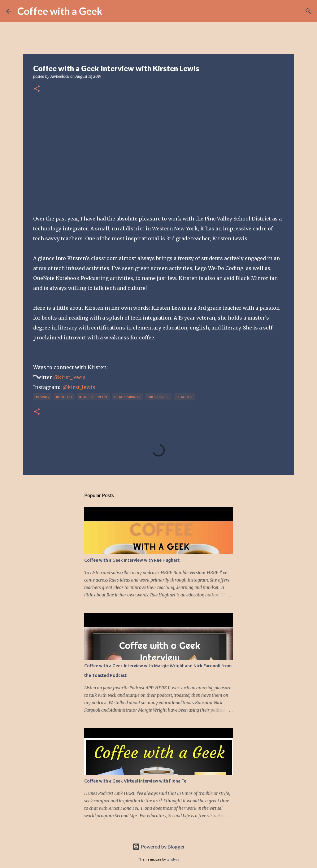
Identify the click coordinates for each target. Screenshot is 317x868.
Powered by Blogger (159, 846)
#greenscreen (93, 397)
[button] (37, 89)
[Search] (111, 11)
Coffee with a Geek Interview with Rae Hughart (132, 560)
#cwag (42, 397)
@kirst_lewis (69, 377)
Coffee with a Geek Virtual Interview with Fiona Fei (136, 781)
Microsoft (158, 397)
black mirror (127, 397)
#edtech (64, 397)
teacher (184, 397)
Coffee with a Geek (60, 11)
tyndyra (173, 859)
